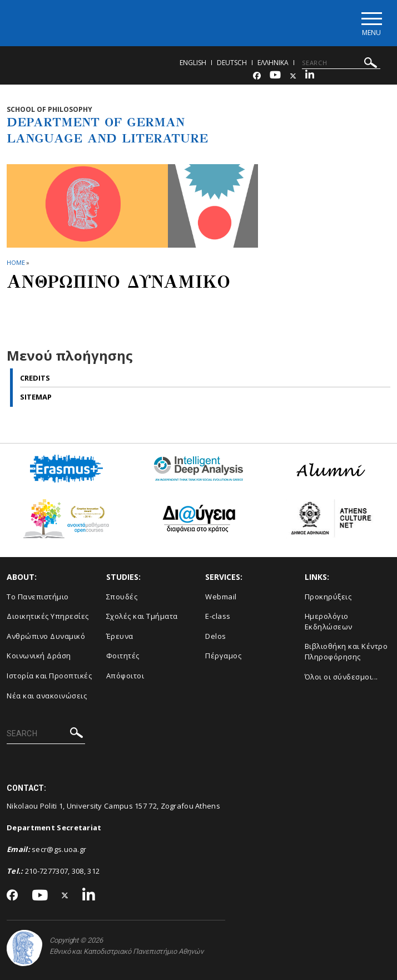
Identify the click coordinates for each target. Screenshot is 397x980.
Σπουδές (122, 597)
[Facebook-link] (257, 76)
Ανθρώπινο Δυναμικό (46, 636)
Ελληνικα (273, 63)
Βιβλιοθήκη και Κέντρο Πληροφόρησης (346, 651)
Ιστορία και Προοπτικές (49, 676)
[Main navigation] (371, 23)
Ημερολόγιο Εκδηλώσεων (329, 621)
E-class (218, 616)
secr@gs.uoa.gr (59, 849)
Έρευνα (120, 636)
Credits (35, 378)
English (193, 63)
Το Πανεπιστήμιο (38, 597)
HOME (16, 262)
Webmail (221, 597)
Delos (216, 636)
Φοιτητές (123, 656)
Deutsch (232, 63)
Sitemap (36, 397)
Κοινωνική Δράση (39, 656)
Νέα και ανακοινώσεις (47, 696)
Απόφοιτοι (125, 676)
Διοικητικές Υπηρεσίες (48, 616)
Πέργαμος (223, 656)
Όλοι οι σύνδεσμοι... (341, 677)
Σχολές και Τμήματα (142, 616)
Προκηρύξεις (328, 597)
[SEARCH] (341, 63)
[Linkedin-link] (310, 76)
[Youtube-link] (275, 76)
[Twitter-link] (293, 76)
